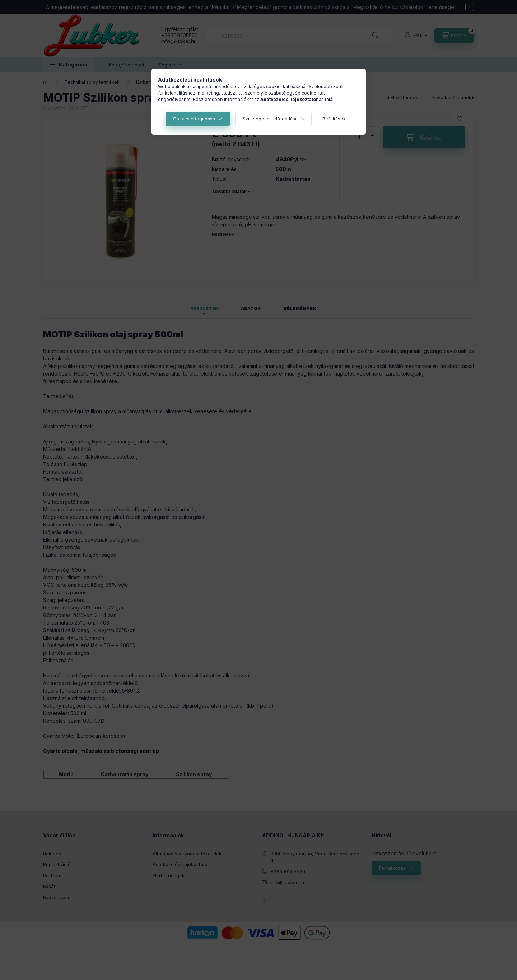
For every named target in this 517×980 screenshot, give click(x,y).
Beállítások (334, 119)
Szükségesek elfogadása (270, 119)
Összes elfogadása (194, 119)
